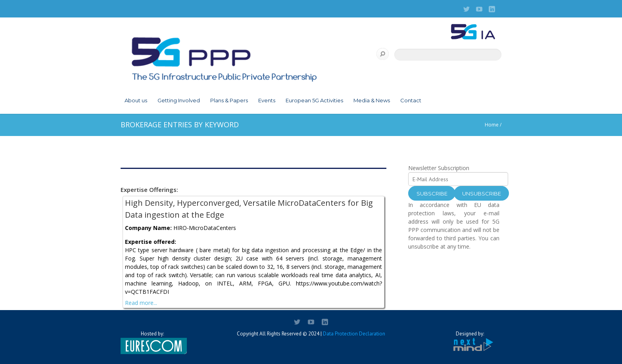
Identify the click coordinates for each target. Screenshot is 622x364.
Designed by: (470, 341)
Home (492, 125)
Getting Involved (179, 100)
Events (267, 100)
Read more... (141, 303)
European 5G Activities (314, 100)
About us (136, 100)
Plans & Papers (229, 100)
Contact (411, 100)
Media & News (372, 100)
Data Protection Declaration (354, 334)
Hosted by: (152, 342)
